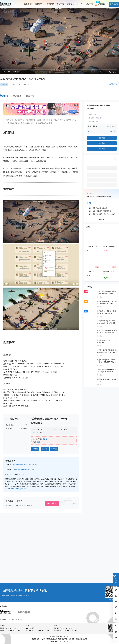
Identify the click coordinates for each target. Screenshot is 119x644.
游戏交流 (90, 4)
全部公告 (102, 219)
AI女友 (73, 112)
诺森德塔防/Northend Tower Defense (25, 591)
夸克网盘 (45, 576)
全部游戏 (39, 4)
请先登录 (112, 131)
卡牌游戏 (4, 84)
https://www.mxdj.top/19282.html (24, 596)
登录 (39, 569)
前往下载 (113, 84)
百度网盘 (35, 576)
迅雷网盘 (54, 576)
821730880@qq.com (19, 616)
